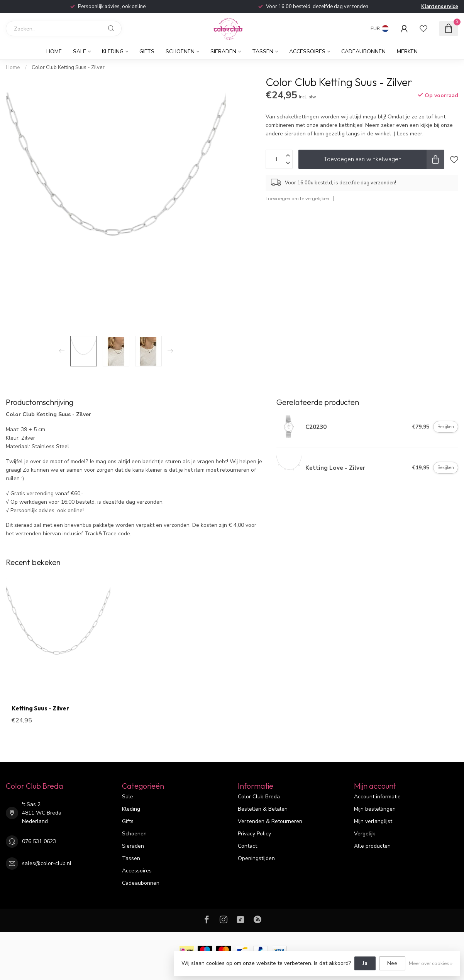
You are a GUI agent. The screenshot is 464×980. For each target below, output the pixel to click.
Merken (407, 51)
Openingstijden (256, 858)
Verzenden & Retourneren (270, 821)
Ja (365, 963)
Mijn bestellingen (375, 809)
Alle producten (372, 846)
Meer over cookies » (431, 963)
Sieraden (223, 51)
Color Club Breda (259, 797)
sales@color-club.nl (47, 863)
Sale (80, 51)
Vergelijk (365, 834)
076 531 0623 (39, 841)
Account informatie (377, 797)
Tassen (263, 51)
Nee (392, 963)
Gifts (147, 51)
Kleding (113, 51)
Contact (247, 846)
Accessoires (307, 51)
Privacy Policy (254, 834)
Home (54, 51)
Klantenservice (440, 7)
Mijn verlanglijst (373, 821)
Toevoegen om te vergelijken (297, 198)
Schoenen (180, 51)
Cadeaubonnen (363, 51)
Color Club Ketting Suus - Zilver (68, 67)
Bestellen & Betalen (263, 809)
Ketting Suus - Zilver (40, 708)
